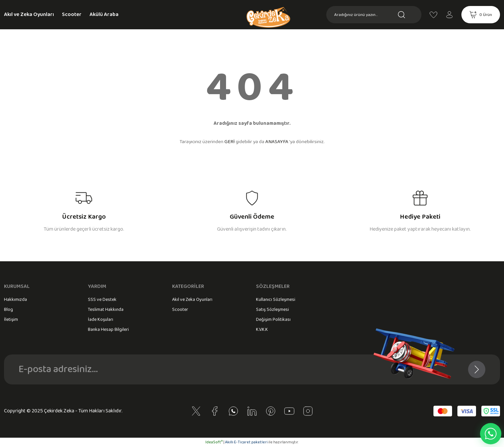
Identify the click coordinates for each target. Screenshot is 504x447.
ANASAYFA (277, 142)
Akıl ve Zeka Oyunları (192, 300)
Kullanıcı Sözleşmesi (276, 300)
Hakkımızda (15, 300)
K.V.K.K (262, 330)
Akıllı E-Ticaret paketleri (246, 442)
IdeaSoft (214, 442)
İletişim (11, 320)
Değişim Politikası (273, 320)
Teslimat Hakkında (106, 310)
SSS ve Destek (102, 300)
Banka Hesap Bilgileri (108, 330)
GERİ (230, 142)
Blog (8, 310)
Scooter (180, 310)
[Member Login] (449, 15)
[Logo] (252, 25)
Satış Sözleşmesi (272, 310)
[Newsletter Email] (252, 369)
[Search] (374, 15)
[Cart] (481, 15)
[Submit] (477, 369)
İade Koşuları (101, 320)
